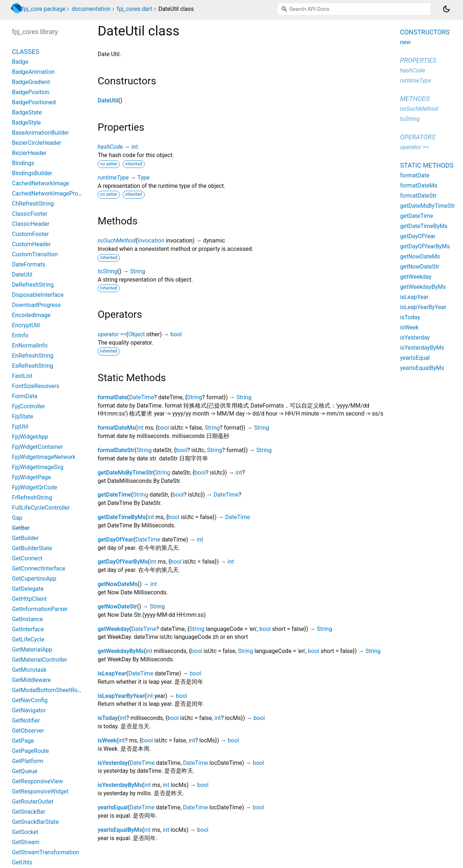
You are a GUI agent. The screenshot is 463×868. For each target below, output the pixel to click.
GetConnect (27, 558)
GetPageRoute (30, 751)
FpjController (28, 406)
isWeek (107, 740)
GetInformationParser (40, 609)
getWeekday (114, 629)
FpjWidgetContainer (37, 447)
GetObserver (28, 731)
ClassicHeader (31, 224)
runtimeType (113, 178)
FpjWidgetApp (30, 437)
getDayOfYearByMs (123, 562)
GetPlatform (28, 761)
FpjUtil (20, 427)
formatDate (112, 397)
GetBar (21, 528)
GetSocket (25, 832)
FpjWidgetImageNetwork (44, 457)
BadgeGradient (31, 82)
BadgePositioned (34, 102)
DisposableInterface (38, 295)
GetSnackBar (29, 812)
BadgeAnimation (33, 72)
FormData (25, 396)
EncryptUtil (26, 325)
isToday (108, 718)
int (135, 147)
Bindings (23, 163)
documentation (91, 9)
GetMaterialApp (32, 650)
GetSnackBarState (35, 822)
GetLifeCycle (28, 639)
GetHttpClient (29, 599)
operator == (112, 334)
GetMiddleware (31, 680)
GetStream (26, 842)
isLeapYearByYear (121, 696)
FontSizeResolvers (36, 386)
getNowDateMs (118, 584)
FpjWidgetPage (31, 477)
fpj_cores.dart (135, 9)
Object (137, 334)
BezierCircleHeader (37, 143)
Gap (17, 518)
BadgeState (27, 112)
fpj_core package (44, 9)
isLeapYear (112, 673)
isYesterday (113, 763)
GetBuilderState (32, 548)
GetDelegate (28, 589)
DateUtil (108, 100)
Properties (418, 60)
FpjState (23, 416)
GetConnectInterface (39, 568)
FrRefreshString (32, 498)
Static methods (427, 165)
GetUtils (22, 862)
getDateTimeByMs (122, 517)
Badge (20, 62)
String (137, 271)
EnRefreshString (33, 356)
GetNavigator (29, 710)
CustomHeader (31, 244)
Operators (418, 137)
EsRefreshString (33, 366)
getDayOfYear (116, 540)
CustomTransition (35, 254)
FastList (22, 376)
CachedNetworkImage (41, 183)
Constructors (425, 32)
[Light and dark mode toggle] (446, 9)
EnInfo (20, 335)
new (405, 42)
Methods (415, 99)
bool (176, 334)
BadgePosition (31, 92)
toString (107, 271)
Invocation (151, 241)
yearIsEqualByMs (120, 830)
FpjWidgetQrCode (35, 487)
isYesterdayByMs (120, 785)
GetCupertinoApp (34, 579)
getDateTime (114, 495)
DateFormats (29, 264)
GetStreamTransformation (46, 852)
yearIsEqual (113, 807)
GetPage (23, 741)
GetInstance (27, 619)
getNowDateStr (117, 606)
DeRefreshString (33, 285)
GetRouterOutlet (33, 802)
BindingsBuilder (32, 173)
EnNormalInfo (30, 345)
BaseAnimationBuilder (41, 133)
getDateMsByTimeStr (125, 473)
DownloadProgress (36, 305)
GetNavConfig (30, 700)
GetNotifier (26, 720)
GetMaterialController (40, 660)
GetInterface (28, 629)
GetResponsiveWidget (40, 791)
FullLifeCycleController (41, 508)
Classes (26, 52)
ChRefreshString (33, 204)
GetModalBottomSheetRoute (49, 690)
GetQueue (25, 771)
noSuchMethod (117, 241)
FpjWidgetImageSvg (38, 467)
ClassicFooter (30, 214)
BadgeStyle (26, 123)
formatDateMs (116, 428)
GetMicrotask (29, 670)
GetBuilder (25, 538)
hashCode (110, 147)
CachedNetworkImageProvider (51, 193)
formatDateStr (116, 450)
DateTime (142, 397)
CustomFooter (30, 234)
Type (144, 178)
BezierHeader (29, 153)
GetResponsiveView (37, 781)
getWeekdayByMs (121, 651)
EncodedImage (31, 315)
